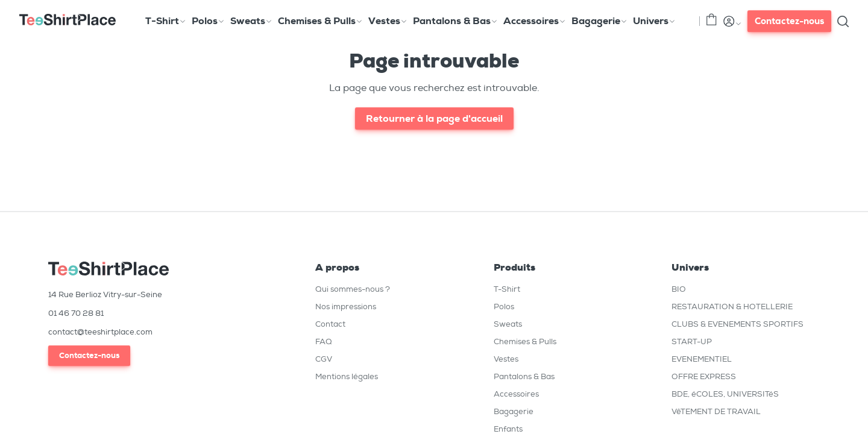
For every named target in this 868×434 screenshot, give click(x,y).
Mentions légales (347, 376)
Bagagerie (514, 411)
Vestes (506, 359)
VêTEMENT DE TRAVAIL (716, 411)
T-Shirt (507, 289)
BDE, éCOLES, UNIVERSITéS (725, 394)
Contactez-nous (789, 21)
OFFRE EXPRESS (704, 376)
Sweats (508, 324)
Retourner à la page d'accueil (434, 118)
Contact (330, 324)
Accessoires (516, 394)
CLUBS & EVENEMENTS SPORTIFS (737, 324)
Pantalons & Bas (524, 376)
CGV (324, 359)
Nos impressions (346, 307)
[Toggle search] (843, 21)
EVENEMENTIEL (702, 359)
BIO (679, 289)
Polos (504, 307)
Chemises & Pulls (525, 341)
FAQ (324, 341)
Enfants (508, 429)
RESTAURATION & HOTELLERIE (732, 307)
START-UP (692, 341)
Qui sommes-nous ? (353, 289)
